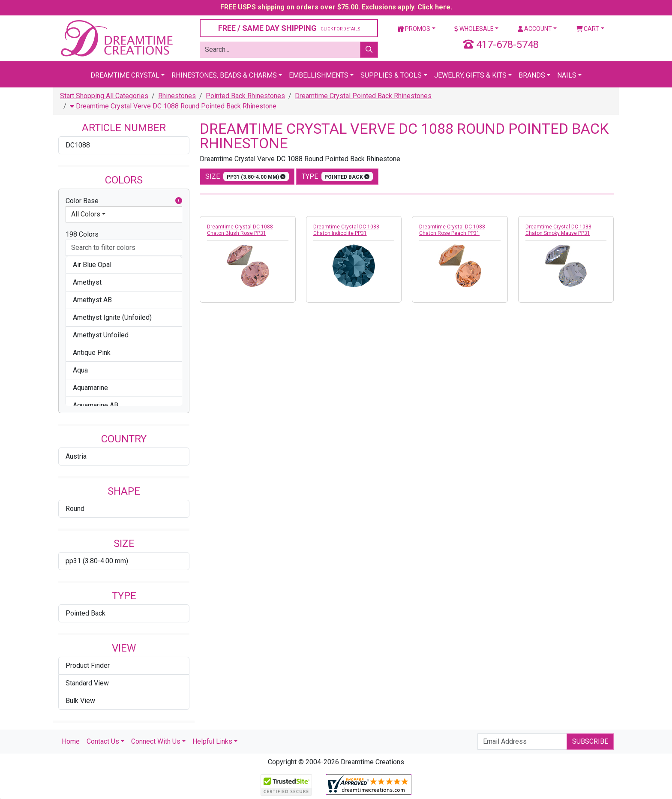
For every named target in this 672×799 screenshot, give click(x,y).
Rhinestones (177, 96)
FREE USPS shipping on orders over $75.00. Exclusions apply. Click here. (336, 7)
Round (75, 509)
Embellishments (319, 75)
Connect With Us (156, 741)
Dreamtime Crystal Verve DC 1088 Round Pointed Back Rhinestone (173, 106)
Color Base (124, 201)
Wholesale (474, 29)
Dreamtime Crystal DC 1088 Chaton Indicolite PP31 (346, 230)
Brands (532, 75)
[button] (179, 201)
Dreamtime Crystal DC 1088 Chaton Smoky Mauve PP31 (558, 230)
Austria (76, 456)
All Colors (86, 214)
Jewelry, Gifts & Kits (470, 75)
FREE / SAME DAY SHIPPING (289, 28)
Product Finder (88, 665)
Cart (588, 29)
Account (535, 29)
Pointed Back (85, 613)
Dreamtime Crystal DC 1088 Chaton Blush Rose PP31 (240, 230)
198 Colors (82, 234)
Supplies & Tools (391, 75)
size (247, 176)
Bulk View (80, 701)
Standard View (87, 683)
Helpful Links (212, 741)
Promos (414, 29)
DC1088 (78, 145)
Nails (567, 75)
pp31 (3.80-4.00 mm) (97, 561)
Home (71, 741)
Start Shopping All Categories (104, 96)
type (337, 176)
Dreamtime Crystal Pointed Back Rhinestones (363, 96)
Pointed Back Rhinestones (245, 96)
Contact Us (103, 741)
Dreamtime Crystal (125, 75)
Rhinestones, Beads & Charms (224, 75)
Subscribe (590, 741)
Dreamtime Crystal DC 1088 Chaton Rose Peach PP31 (452, 230)
